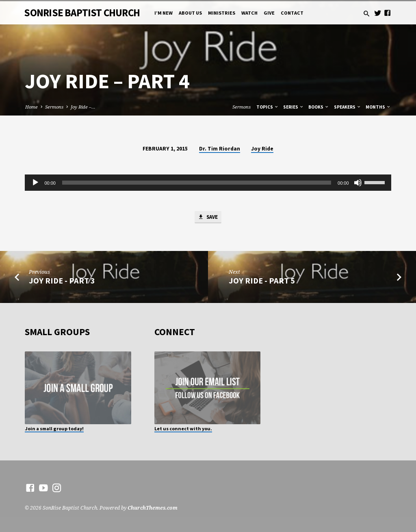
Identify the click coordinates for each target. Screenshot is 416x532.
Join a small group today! (54, 428)
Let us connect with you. (183, 428)
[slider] (197, 183)
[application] (208, 183)
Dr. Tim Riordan (220, 149)
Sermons (54, 107)
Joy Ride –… (83, 107)
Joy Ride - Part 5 (262, 281)
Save (208, 217)
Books (319, 107)
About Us (190, 13)
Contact (292, 13)
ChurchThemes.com (153, 508)
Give (269, 13)
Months (378, 107)
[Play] (35, 183)
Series (294, 107)
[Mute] (358, 183)
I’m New (164, 13)
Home (31, 107)
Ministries (222, 13)
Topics (268, 107)
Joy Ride (262, 149)
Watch (249, 13)
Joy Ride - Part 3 (62, 281)
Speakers (348, 107)
